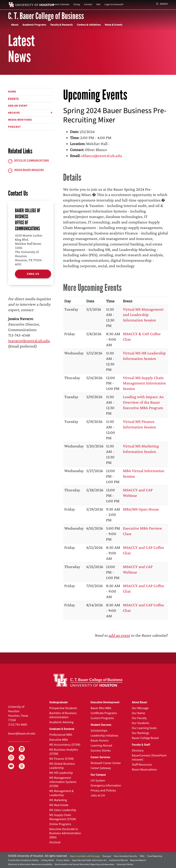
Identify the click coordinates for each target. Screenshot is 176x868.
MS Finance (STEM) (62, 759)
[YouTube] (11, 766)
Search (162, 4)
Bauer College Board (145, 738)
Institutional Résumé (118, 860)
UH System (98, 781)
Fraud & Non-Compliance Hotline (23, 860)
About (15, 25)
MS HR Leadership (61, 773)
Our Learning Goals (144, 728)
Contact (88, 4)
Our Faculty (139, 718)
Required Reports (138, 860)
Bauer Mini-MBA (101, 708)
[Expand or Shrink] (51, 113)
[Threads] (22, 766)
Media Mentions (20, 120)
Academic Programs (34, 25)
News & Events (114, 25)
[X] (22, 758)
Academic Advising (61, 722)
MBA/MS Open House (141, 509)
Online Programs (60, 824)
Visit (98, 4)
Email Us (33, 274)
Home (12, 92)
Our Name (138, 713)
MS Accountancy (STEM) (65, 745)
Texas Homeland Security (125, 856)
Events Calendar (61, 4)
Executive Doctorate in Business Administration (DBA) (65, 833)
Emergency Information (106, 786)
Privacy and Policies (103, 791)
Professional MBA (61, 735)
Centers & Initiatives (89, 25)
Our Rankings (141, 733)
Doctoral (55, 842)
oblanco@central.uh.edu (102, 156)
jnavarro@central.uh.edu (29, 341)
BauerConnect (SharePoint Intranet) (149, 758)
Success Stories (101, 751)
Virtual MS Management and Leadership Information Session (143, 315)
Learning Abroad (101, 746)
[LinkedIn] (22, 749)
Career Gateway (101, 768)
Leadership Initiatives (104, 736)
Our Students (141, 723)
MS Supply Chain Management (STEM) (63, 817)
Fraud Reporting (155, 856)
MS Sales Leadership (63, 810)
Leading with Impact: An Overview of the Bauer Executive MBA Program (143, 402)
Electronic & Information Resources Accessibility (30, 864)
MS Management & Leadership (61, 793)
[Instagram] (11, 758)
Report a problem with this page (85, 856)
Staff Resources (142, 765)
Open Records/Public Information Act (89, 860)
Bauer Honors (100, 741)
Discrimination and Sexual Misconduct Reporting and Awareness (84, 864)
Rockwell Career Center (106, 763)
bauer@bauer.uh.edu (22, 734)
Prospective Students (63, 708)
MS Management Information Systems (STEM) (63, 782)
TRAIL (142, 856)
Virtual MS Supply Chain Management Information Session (144, 383)
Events (13, 99)
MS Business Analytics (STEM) (64, 752)
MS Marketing (58, 800)
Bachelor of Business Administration (63, 715)
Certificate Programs (104, 713)
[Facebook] (11, 749)
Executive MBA (59, 740)
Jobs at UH (98, 795)
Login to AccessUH (114, 4)
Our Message (140, 708)
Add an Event (18, 106)
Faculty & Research (62, 25)
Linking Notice (47, 860)
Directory (138, 751)
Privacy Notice (63, 860)
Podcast (14, 127)
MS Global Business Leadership (62, 766)
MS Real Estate (59, 805)
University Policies (125, 864)
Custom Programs (102, 718)
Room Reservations (144, 770)
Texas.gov (107, 856)
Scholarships (99, 731)
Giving (77, 4)
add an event (119, 635)
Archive (14, 113)
